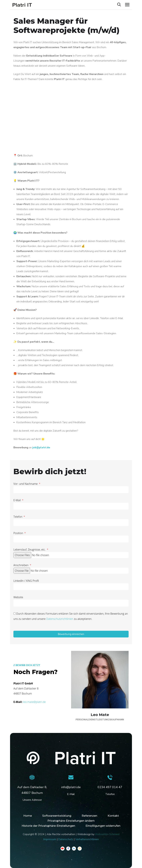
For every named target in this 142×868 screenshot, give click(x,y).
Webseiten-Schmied (107, 834)
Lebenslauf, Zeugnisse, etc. (30, 550)
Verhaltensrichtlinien (87, 839)
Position (19, 533)
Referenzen (89, 816)
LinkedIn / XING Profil (26, 581)
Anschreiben (21, 565)
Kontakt (113, 816)
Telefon (18, 517)
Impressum (50, 839)
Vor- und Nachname (26, 484)
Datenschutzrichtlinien (60, 619)
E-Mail (17, 500)
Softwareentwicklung (57, 816)
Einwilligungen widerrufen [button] (103, 826)
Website (18, 597)
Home (28, 816)
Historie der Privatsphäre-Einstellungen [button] (48, 826)
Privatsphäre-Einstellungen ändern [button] (71, 821)
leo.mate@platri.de (34, 702)
